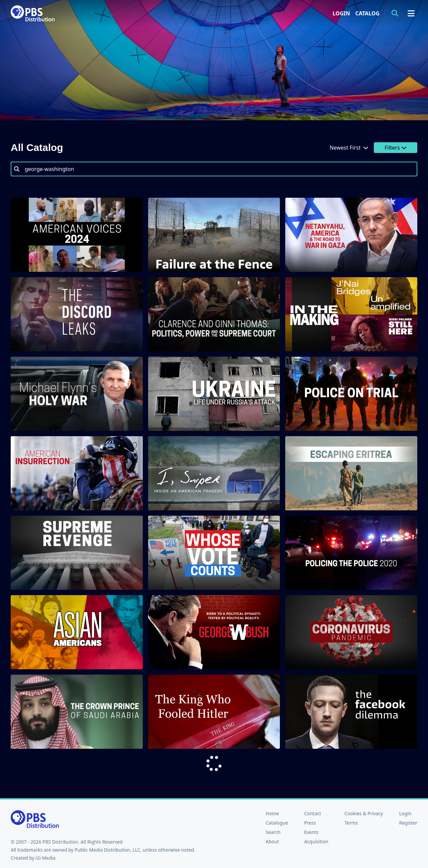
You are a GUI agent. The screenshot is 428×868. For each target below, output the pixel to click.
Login (341, 13)
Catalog (367, 13)
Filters (396, 148)
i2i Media (45, 858)
